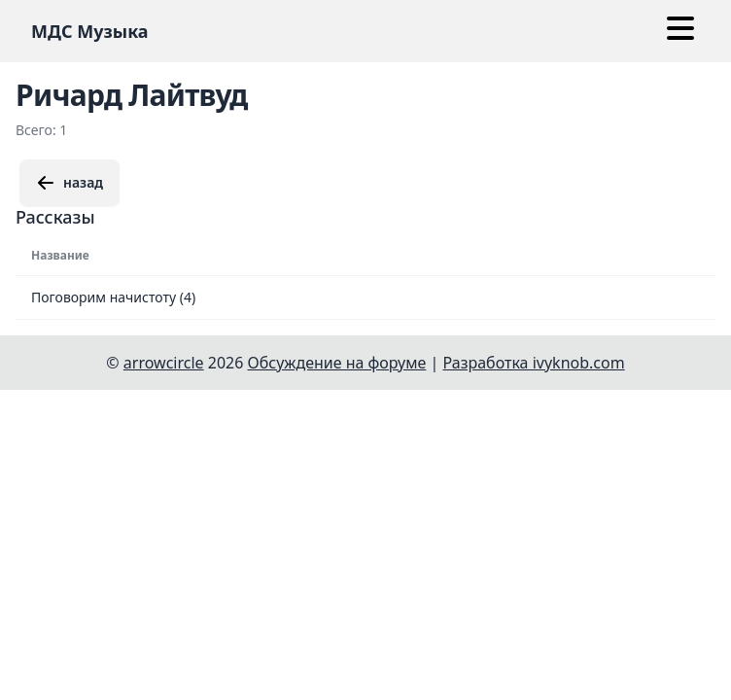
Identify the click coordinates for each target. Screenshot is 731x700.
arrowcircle (164, 363)
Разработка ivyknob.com (534, 363)
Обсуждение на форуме (337, 363)
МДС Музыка (90, 31)
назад (70, 183)
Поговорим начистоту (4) (113, 297)
